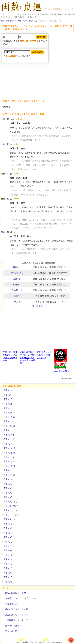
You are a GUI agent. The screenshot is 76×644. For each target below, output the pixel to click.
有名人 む (8, 533)
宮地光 (17, 296)
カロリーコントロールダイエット (20, 598)
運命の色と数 (11, 631)
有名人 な (8, 479)
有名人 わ (8, 582)
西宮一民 (17, 279)
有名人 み (8, 528)
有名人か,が (33, 21)
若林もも (17, 267)
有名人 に (8, 484)
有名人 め (8, 537)
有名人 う (8, 399)
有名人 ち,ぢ (9, 461)
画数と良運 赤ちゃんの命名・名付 (14, 21)
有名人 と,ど (9, 475)
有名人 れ (8, 573)
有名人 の (8, 497)
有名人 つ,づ (9, 466)
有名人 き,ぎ (9, 417)
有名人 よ (8, 555)
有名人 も (8, 542)
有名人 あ (8, 390)
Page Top (66, 378)
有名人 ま (8, 524)
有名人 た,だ (9, 457)
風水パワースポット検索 (16, 609)
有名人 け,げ (9, 426)
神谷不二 (17, 284)
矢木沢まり (17, 290)
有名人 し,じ (9, 439)
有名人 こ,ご (9, 430)
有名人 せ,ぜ (9, 448)
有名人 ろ (8, 577)
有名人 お (8, 408)
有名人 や (8, 546)
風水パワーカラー (13, 626)
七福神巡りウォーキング (16, 620)
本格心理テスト (12, 604)
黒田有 (17, 302)
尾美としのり (17, 273)
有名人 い (8, 395)
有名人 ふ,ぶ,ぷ (11, 510)
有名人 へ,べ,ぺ (11, 515)
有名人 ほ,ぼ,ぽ (11, 519)
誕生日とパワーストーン (16, 615)
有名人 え (8, 404)
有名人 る (8, 568)
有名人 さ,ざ (9, 435)
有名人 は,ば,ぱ (11, 502)
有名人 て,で (9, 470)
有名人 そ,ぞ (9, 453)
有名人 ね (8, 493)
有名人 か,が (9, 413)
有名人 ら (8, 559)
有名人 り (8, 564)
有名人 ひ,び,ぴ (11, 506)
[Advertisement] (21, 80)
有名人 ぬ (8, 488)
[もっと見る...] (39, 306)
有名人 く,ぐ (9, 421)
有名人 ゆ (8, 550)
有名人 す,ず (9, 444)
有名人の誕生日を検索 (15, 593)
